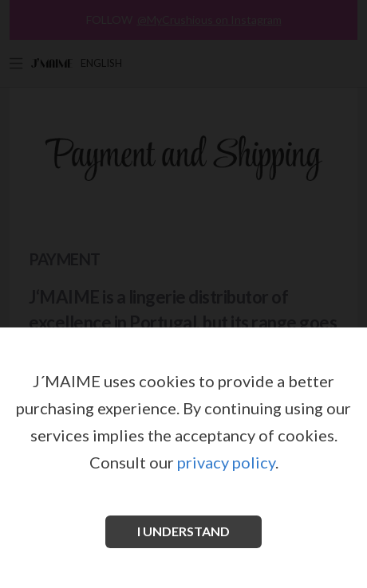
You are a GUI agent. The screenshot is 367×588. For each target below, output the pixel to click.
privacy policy (226, 462)
